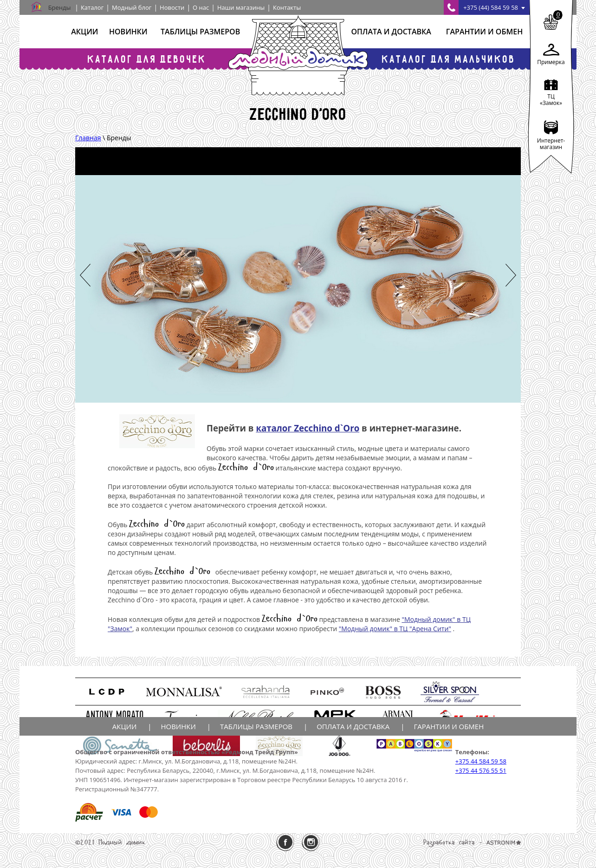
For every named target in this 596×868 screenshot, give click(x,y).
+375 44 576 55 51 (481, 770)
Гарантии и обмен (484, 32)
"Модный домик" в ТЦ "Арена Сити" (395, 629)
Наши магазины (241, 7)
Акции (84, 32)
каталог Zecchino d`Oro (308, 428)
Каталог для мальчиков (449, 59)
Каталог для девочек (147, 59)
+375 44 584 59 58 (481, 761)
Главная (88, 138)
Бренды (60, 7)
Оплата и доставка (391, 32)
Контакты (287, 7)
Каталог (92, 7)
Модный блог (132, 7)
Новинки (128, 32)
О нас (201, 7)
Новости (172, 7)
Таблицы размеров (200, 32)
